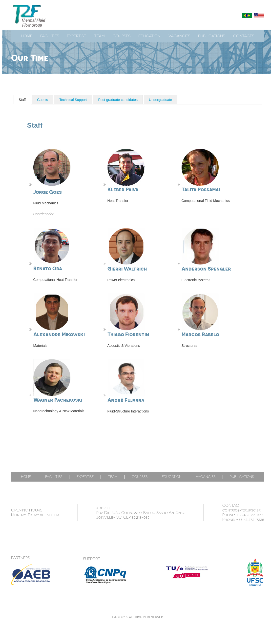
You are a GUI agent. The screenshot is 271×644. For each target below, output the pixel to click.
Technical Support (73, 100)
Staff (22, 100)
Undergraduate (160, 100)
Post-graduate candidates (118, 100)
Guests (42, 100)
